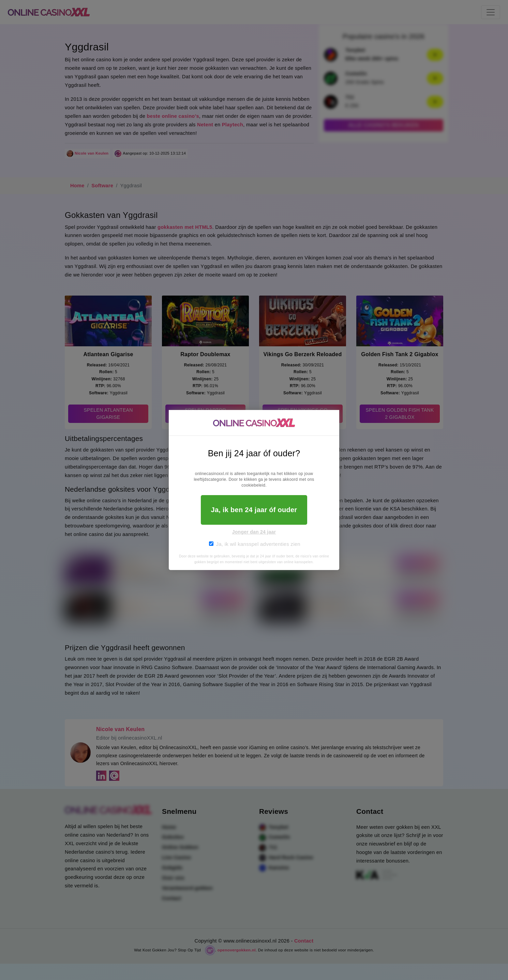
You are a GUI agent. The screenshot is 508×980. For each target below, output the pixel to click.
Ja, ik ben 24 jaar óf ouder (254, 510)
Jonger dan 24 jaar (254, 532)
